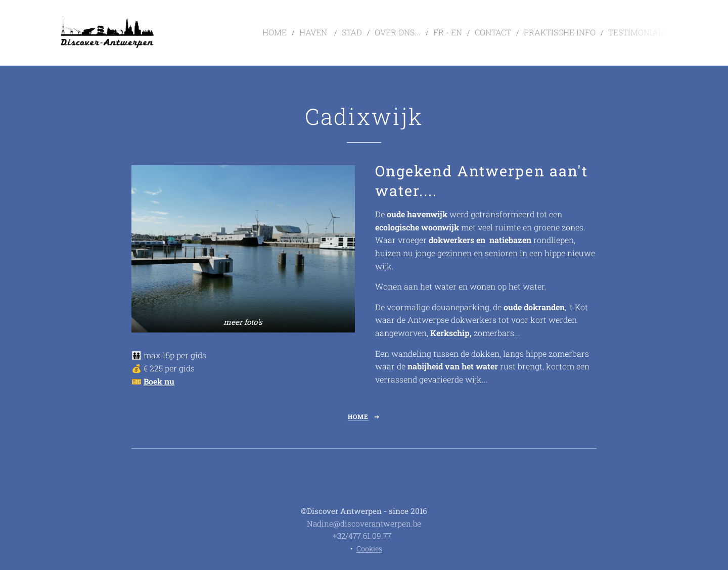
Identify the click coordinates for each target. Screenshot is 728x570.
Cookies (369, 549)
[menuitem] (314, 33)
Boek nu (159, 381)
